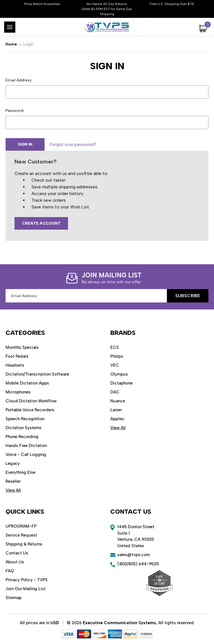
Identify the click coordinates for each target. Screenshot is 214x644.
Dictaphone (121, 383)
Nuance (118, 401)
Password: (15, 111)
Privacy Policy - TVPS (27, 580)
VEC (115, 365)
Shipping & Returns (24, 544)
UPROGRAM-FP (21, 526)
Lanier (116, 410)
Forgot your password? (73, 144)
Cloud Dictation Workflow (31, 401)
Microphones (18, 392)
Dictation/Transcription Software (37, 374)
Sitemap (14, 598)
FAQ (10, 571)
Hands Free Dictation (26, 446)
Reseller (13, 481)
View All (13, 490)
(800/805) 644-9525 (138, 564)
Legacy (13, 463)
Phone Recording (22, 437)
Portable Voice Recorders (30, 410)
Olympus (119, 374)
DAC (115, 392)
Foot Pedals (17, 356)
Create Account (41, 223)
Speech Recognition (25, 419)
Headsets (15, 365)
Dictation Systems (24, 428)
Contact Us (17, 553)
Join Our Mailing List (26, 589)
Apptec (117, 419)
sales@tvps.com (134, 555)
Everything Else (20, 472)
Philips (117, 356)
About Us (15, 562)
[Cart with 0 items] (204, 28)
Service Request (21, 535)
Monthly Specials (22, 347)
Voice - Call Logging (26, 455)
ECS (115, 347)
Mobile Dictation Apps (27, 383)
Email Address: (19, 80)
